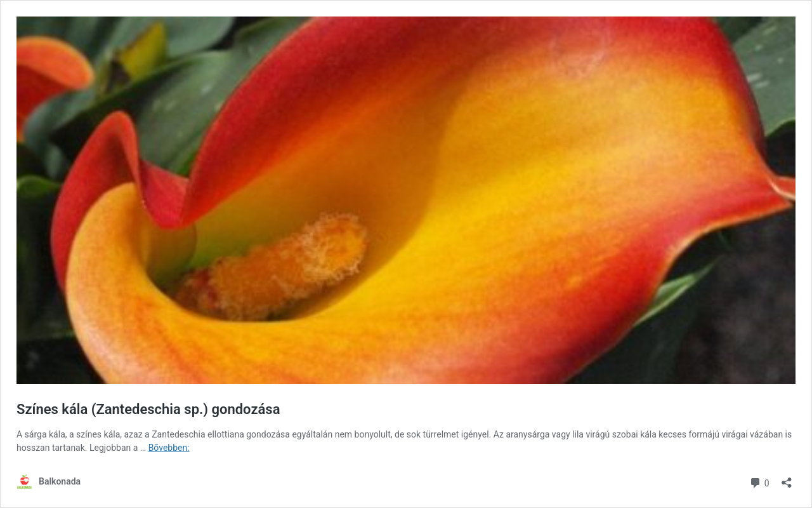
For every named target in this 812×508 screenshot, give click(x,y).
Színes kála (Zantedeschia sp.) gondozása (148, 409)
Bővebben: (169, 448)
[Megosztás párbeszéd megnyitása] (787, 478)
